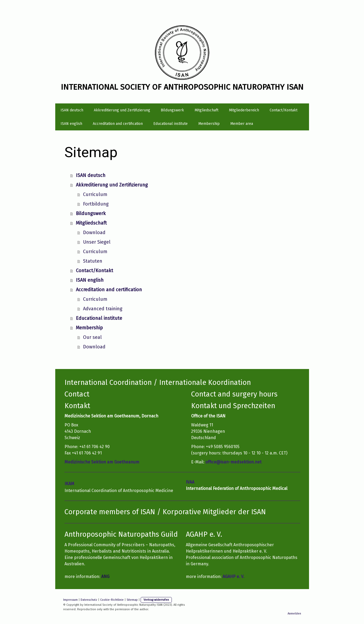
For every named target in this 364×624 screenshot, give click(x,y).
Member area (242, 124)
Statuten (93, 261)
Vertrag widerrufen (156, 600)
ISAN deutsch (72, 110)
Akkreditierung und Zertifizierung (122, 110)
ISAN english (71, 124)
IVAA (190, 482)
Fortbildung (96, 204)
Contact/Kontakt (284, 110)
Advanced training (103, 309)
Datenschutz (89, 600)
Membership (209, 124)
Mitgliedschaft (206, 110)
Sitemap (132, 600)
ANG (105, 577)
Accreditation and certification (118, 124)
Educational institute (171, 124)
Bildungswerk (172, 110)
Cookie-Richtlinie (112, 600)
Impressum (70, 600)
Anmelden (294, 614)
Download (94, 233)
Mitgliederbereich (244, 110)
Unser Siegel (97, 242)
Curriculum (95, 194)
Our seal (92, 337)
